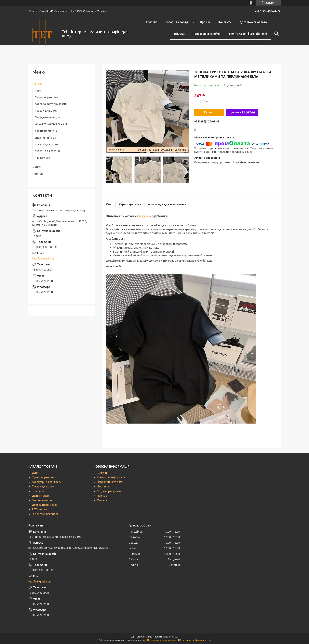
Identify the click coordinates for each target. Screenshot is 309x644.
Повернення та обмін (207, 34)
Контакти (225, 22)
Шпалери (38, 491)
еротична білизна (46, 131)
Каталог (38, 84)
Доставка (103, 486)
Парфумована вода (47, 117)
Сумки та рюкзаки (46, 97)
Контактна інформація (111, 477)
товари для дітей (46, 144)
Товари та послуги (178, 22)
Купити (209, 112)
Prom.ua (174, 637)
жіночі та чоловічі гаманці (51, 124)
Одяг (38, 91)
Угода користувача (254, 45)
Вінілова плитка (42, 500)
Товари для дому (46, 111)
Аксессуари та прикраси (50, 104)
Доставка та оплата (253, 22)
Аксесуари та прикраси (47, 482)
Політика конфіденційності (248, 34)
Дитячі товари (41, 496)
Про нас (205, 22)
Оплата (102, 500)
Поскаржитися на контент (162, 640)
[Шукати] (276, 34)
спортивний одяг (46, 138)
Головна (152, 22)
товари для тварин (47, 151)
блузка (145, 216)
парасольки (42, 158)
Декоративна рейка (45, 505)
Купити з (242, 112)
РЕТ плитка (39, 509)
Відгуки (179, 34)
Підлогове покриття (45, 514)
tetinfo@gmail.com (44, 259)
